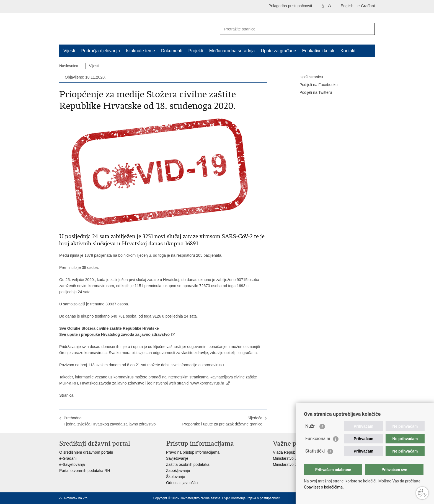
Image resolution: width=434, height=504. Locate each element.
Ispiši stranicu (307, 77)
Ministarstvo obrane (290, 464)
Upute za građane (278, 51)
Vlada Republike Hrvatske (295, 452)
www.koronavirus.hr (207, 383)
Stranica (66, 395)
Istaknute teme (140, 51)
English (347, 6)
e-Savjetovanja (72, 464)
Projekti (196, 51)
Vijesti (69, 51)
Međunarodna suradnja (232, 51)
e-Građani (366, 6)
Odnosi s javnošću (182, 483)
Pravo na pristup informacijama (193, 452)
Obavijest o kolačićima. (324, 487)
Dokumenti (172, 51)
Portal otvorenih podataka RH (85, 471)
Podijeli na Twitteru (312, 93)
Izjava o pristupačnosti (264, 498)
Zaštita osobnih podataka (188, 464)
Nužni (311, 426)
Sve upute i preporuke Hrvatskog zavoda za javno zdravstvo (114, 334)
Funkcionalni (318, 439)
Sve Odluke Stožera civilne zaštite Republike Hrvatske (109, 328)
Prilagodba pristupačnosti (290, 6)
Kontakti (348, 51)
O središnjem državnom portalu (86, 452)
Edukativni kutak (318, 51)
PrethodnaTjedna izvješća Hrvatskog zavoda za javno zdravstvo (110, 421)
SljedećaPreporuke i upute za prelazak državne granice (222, 421)
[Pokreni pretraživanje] (368, 29)
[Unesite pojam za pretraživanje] (291, 29)
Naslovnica (69, 66)
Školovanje (176, 477)
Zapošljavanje (178, 471)
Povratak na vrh (76, 498)
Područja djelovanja (100, 51)
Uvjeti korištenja (234, 498)
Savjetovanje (177, 458)
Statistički (315, 451)
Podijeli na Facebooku (315, 85)
